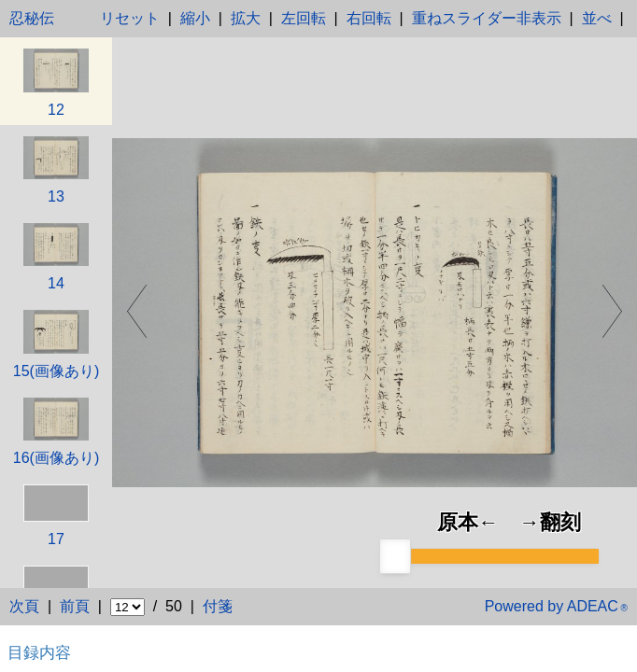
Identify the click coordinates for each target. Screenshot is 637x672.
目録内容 (39, 652)
